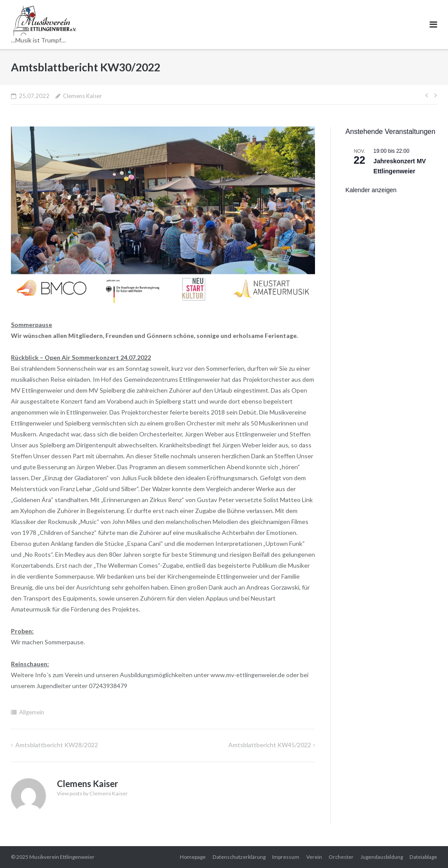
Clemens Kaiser (82, 96)
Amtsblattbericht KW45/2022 (270, 745)
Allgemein (32, 712)
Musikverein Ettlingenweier (62, 857)
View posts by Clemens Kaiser (92, 793)
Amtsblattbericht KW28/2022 (57, 745)
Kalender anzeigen (371, 190)
